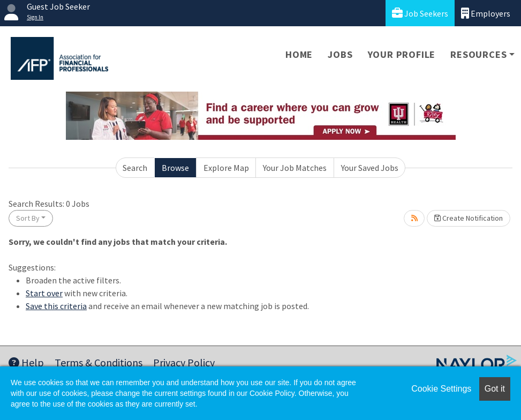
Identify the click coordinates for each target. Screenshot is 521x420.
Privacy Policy (184, 362)
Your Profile (402, 54)
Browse (175, 168)
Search (135, 168)
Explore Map (226, 168)
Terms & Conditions (99, 362)
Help (26, 362)
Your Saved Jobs (370, 168)
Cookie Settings (441, 389)
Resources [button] (478, 54)
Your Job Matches (295, 168)
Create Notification (469, 218)
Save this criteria (56, 306)
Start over (44, 293)
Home (299, 54)
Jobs (340, 54)
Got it (495, 389)
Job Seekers (420, 13)
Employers (486, 13)
